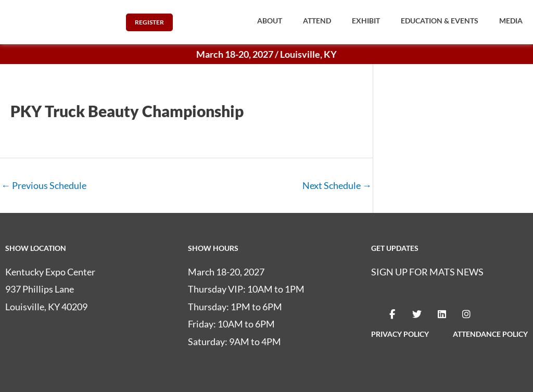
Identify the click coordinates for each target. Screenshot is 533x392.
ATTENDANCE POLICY (490, 334)
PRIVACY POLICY (400, 334)
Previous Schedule (44, 185)
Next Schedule (337, 185)
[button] (270, 21)
